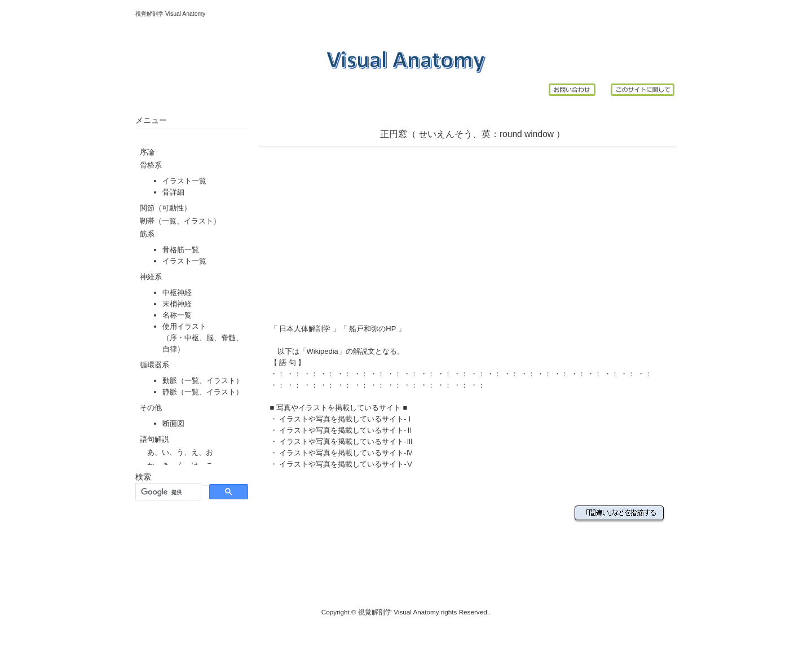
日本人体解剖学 (305, 329)
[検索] (167, 492)
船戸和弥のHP (373, 329)
